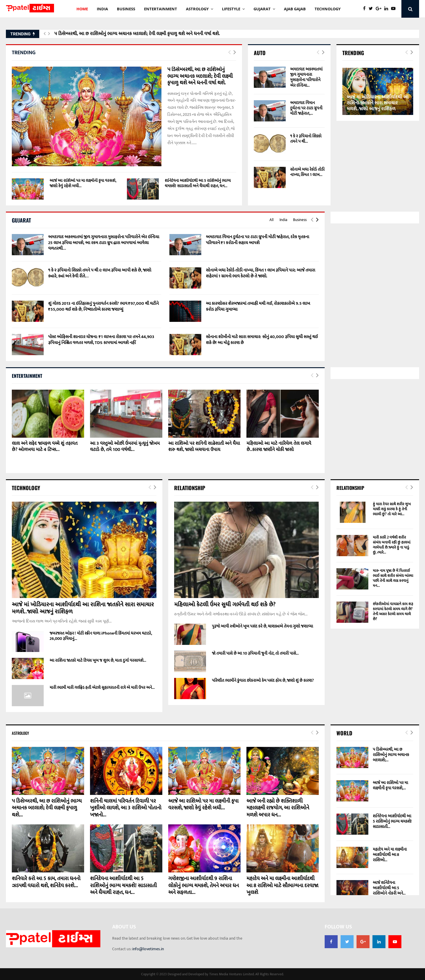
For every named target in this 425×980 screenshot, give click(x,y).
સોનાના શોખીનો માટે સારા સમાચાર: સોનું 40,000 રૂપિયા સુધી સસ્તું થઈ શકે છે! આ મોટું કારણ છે (262, 340)
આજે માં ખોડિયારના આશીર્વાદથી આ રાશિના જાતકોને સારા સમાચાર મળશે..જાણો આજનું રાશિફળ (378, 103)
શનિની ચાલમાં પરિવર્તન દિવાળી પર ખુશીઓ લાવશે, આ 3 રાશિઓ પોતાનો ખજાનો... (126, 808)
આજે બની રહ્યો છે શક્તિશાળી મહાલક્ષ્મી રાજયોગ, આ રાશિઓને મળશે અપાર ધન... (278, 808)
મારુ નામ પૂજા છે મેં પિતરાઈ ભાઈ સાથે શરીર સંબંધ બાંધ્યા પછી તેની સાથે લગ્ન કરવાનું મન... (393, 578)
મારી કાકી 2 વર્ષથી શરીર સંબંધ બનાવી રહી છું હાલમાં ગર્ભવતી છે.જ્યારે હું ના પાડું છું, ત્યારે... (392, 545)
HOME (82, 9)
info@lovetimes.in (148, 949)
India (283, 220)
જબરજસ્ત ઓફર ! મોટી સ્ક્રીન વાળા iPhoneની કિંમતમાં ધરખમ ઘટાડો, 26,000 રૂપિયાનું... (101, 636)
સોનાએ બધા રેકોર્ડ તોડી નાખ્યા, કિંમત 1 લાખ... (307, 172)
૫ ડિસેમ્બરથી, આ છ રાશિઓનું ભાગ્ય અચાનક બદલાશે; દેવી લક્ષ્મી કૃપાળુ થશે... (47, 808)
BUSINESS (126, 9)
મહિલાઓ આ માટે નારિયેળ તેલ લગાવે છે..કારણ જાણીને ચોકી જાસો (279, 447)
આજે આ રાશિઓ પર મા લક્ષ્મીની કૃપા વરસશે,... (390, 785)
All (272, 220)
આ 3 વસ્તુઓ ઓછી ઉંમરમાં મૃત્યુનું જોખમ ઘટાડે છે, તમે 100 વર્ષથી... (125, 447)
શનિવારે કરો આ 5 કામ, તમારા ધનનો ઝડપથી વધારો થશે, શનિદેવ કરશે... (46, 882)
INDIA (102, 9)
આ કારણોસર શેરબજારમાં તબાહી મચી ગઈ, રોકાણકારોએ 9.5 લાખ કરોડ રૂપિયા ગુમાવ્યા (258, 306)
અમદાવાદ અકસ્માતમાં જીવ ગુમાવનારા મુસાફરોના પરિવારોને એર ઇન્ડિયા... (306, 77)
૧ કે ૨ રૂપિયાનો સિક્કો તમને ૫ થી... (306, 139)
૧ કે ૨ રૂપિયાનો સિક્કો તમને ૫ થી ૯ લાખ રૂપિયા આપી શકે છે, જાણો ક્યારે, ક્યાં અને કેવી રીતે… (100, 273)
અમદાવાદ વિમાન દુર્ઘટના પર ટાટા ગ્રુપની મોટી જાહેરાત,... (306, 108)
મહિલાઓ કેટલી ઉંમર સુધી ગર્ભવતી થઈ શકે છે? (225, 605)
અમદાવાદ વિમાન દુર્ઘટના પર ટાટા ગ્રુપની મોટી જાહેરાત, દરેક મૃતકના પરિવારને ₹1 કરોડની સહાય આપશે (257, 240)
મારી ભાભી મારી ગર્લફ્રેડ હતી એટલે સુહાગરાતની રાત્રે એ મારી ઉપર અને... (102, 687)
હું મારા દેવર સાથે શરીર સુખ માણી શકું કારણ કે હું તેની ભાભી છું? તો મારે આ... (392, 509)
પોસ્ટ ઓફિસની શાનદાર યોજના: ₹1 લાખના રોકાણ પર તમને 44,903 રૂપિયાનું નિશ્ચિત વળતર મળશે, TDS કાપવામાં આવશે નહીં (101, 340)
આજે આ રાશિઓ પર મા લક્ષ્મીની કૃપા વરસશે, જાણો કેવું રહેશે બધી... (83, 183)
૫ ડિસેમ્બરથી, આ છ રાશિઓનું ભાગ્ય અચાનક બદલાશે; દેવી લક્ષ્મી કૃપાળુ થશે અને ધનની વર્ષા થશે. (137, 34)
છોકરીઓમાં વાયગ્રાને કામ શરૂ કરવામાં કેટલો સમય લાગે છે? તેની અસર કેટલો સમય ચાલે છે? (393, 611)
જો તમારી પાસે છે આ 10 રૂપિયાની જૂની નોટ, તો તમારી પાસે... (255, 653)
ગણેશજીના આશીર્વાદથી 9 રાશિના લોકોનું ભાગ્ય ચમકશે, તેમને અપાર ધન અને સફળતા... (203, 886)
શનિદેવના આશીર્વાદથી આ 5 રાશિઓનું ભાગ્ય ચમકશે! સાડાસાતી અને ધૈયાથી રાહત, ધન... (198, 183)
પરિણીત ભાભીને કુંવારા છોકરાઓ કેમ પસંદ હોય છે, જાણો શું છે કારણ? (263, 680)
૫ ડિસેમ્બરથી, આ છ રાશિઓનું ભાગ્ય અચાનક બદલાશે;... (391, 755)
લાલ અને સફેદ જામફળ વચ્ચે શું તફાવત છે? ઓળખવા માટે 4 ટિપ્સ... (45, 447)
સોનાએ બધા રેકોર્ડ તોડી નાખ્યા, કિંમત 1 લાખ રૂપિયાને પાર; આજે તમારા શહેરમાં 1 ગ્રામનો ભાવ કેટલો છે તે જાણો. (260, 273)
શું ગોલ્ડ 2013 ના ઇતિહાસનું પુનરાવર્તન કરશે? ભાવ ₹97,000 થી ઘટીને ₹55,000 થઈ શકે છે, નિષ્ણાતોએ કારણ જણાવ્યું (103, 306)
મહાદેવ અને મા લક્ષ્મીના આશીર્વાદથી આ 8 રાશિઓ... (390, 855)
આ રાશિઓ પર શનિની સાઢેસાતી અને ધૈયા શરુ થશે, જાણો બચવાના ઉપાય (204, 447)
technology (328, 9)
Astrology (197, 9)
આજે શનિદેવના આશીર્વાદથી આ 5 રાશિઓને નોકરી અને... (389, 888)
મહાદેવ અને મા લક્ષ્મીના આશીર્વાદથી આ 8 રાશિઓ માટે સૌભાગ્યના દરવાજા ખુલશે (282, 886)
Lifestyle (231, 9)
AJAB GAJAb (295, 9)
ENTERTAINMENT (161, 9)
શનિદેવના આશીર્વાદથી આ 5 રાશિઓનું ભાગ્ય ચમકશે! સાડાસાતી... (392, 821)
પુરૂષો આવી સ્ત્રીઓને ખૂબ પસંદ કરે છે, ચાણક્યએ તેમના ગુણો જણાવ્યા (263, 626)
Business (300, 220)
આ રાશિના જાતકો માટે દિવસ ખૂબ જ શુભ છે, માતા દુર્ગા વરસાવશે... (98, 660)
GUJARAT (262, 9)
